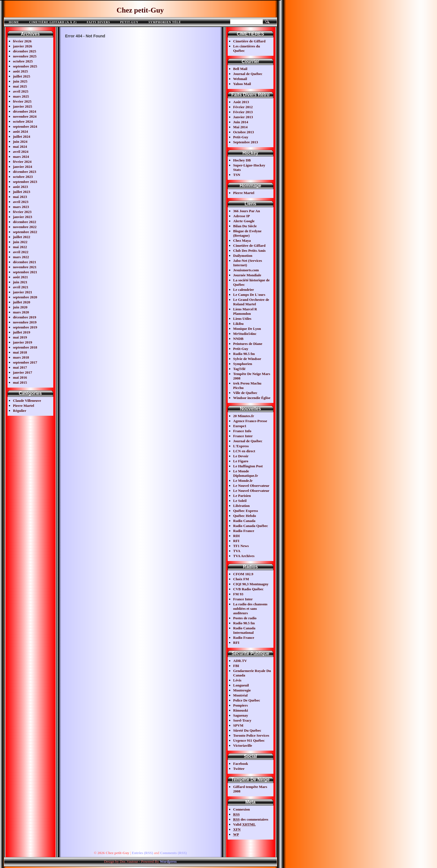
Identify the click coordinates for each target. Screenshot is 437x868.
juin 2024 (20, 142)
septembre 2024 (25, 126)
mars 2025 (21, 96)
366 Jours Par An (247, 211)
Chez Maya (242, 240)
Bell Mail (240, 69)
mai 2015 (20, 382)
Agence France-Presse (250, 421)
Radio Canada (244, 521)
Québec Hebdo (245, 516)
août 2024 (21, 131)
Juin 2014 (241, 122)
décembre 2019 (25, 317)
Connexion (242, 809)
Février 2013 (243, 112)
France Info (242, 431)
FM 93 (238, 594)
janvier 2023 (23, 217)
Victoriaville (243, 745)
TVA (237, 551)
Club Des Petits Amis (250, 251)
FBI (236, 666)
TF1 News (241, 546)
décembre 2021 (25, 262)
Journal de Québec (248, 74)
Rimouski (241, 710)
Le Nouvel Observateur (251, 486)
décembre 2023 (25, 172)
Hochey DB (242, 160)
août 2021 (21, 277)
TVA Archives (244, 556)
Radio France (244, 531)
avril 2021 (21, 287)
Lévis (237, 680)
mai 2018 (20, 352)
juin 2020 (20, 307)
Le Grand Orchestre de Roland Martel (251, 302)
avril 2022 (21, 252)
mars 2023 (21, 207)
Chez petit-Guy (140, 10)
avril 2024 (21, 152)
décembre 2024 (25, 111)
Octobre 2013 (244, 132)
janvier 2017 (23, 372)
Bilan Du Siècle (245, 226)
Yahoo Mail (242, 84)
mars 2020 (21, 312)
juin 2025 (20, 81)
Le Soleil (240, 501)
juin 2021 (20, 282)
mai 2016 (20, 377)
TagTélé (239, 369)
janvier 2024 (23, 167)
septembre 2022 (25, 232)
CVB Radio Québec (248, 589)
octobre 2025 (23, 61)
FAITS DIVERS (98, 22)
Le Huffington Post (248, 466)
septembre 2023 (25, 182)
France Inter (243, 436)
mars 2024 (21, 157)
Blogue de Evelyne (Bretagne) (247, 233)
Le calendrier (244, 290)
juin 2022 (20, 242)
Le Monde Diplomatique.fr (246, 473)
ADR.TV (240, 661)
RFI (236, 541)
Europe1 (240, 426)
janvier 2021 (23, 292)
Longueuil (241, 685)
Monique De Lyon (247, 329)
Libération (241, 506)
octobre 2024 (23, 121)
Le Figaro (241, 461)
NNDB (238, 339)
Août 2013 (241, 102)
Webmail (240, 79)
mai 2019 (20, 337)
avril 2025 (21, 91)
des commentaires (251, 819)
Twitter (239, 769)
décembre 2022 (25, 222)
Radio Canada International (244, 630)
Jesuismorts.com (246, 270)
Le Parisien (242, 496)
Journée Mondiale (247, 275)
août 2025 (21, 71)
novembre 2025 (25, 56)
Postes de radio (245, 618)
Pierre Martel (24, 406)
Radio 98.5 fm (244, 354)
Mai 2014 (241, 127)
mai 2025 (20, 86)
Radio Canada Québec (251, 526)
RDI (237, 536)
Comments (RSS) (173, 853)
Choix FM (241, 579)
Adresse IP (242, 216)
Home (14, 22)
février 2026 (22, 41)
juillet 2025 (22, 76)
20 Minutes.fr (244, 416)
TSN (237, 175)
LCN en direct (244, 451)
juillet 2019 (22, 332)
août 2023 (21, 187)
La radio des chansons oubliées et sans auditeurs (250, 609)
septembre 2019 (25, 327)
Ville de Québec (245, 393)
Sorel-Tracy (242, 720)
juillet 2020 (22, 302)
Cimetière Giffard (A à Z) (53, 22)
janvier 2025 (23, 106)
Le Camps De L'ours (249, 295)
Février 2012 (243, 107)
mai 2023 (20, 197)
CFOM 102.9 (243, 574)
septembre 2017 (25, 362)
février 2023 (22, 212)
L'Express (241, 446)
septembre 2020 (25, 297)
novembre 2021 (25, 267)
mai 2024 (20, 147)
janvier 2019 (23, 342)
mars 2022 (21, 257)
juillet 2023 (22, 192)
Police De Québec (247, 700)
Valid (245, 824)
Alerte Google (244, 221)
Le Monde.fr (243, 481)
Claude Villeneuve (27, 401)
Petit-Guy (129, 22)
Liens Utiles (242, 319)
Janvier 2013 (243, 117)
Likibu (239, 324)
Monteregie (242, 690)
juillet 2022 (22, 237)
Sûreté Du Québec (247, 730)
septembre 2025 (25, 66)
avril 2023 (21, 202)
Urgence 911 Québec (249, 740)
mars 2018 (21, 357)
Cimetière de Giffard (249, 41)
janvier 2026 (23, 46)
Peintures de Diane (248, 344)
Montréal (241, 695)
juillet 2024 (22, 136)
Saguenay (241, 715)
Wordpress (168, 861)
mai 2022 (20, 247)
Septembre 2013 (246, 142)
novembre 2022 (25, 227)
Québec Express (246, 511)
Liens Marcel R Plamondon (245, 311)
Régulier (20, 411)
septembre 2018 (25, 347)
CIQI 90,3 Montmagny (251, 584)
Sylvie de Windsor (247, 359)
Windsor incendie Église (252, 398)
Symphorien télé (165, 22)
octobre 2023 (23, 177)
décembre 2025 (25, 51)
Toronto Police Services (251, 735)
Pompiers (241, 705)
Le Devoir (241, 456)
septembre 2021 (25, 272)
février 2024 (22, 162)
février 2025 (22, 101)
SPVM (238, 725)
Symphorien (243, 364)
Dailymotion (243, 256)
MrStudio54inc (245, 334)
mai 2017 (20, 367)
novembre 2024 (25, 116)
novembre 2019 (25, 322)
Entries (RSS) (142, 853)
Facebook (241, 764)
